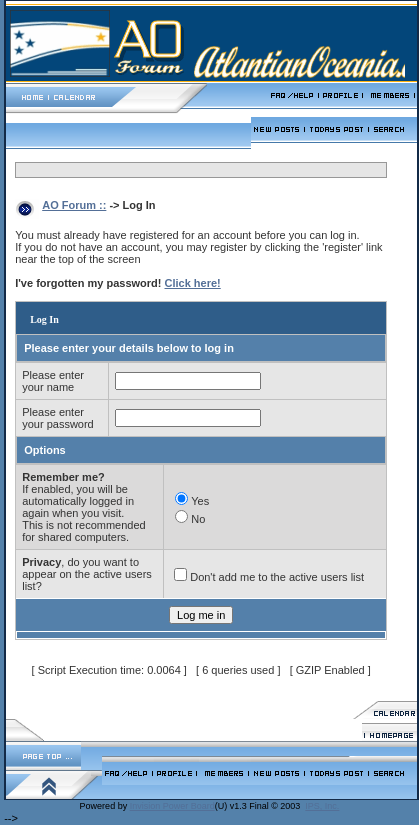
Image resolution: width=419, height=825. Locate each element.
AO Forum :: (74, 205)
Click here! (193, 283)
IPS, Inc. (322, 806)
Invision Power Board (172, 806)
